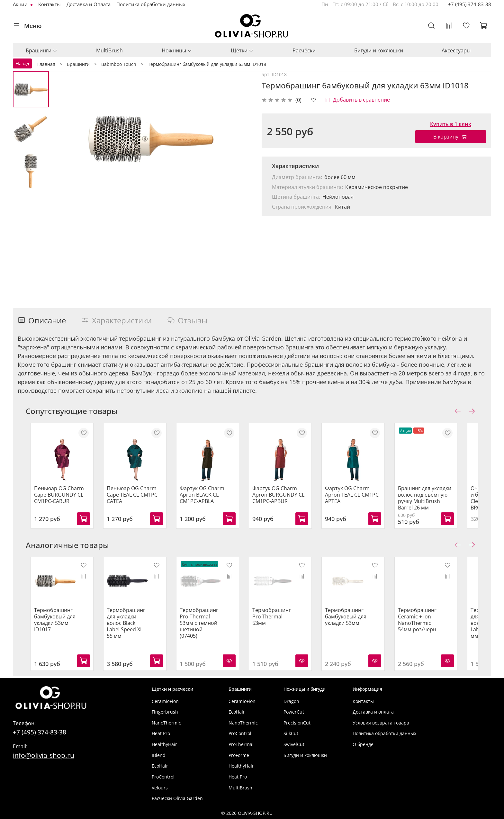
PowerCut (294, 712)
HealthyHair (164, 744)
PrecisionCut (297, 723)
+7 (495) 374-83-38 (470, 4)
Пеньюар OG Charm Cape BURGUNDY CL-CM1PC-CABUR (55, 499)
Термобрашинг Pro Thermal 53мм (283, 622)
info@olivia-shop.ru (44, 755)
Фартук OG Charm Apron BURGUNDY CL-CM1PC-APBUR (287, 499)
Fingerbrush (165, 712)
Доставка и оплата (373, 712)
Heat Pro (161, 734)
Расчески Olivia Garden (177, 799)
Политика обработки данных (151, 4)
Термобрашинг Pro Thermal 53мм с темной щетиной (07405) (206, 628)
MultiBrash (240, 788)
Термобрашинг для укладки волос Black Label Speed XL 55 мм (129, 628)
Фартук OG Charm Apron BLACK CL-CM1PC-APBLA (213, 499)
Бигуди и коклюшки (379, 50)
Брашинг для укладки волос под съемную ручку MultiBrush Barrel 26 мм (443, 502)
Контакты (50, 4)
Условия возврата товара (381, 723)
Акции (21, 4)
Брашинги (42, 50)
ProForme (239, 755)
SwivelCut (294, 744)
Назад (22, 63)
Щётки (242, 50)
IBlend (159, 755)
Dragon (291, 701)
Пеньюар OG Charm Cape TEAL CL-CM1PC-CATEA (133, 499)
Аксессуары (456, 50)
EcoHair (160, 766)
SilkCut (291, 734)
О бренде (363, 744)
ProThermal (241, 744)
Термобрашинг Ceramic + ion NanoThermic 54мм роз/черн (434, 628)
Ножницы (177, 50)
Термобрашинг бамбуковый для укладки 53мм (358, 625)
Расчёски (304, 50)
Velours (160, 788)
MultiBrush (109, 50)
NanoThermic (166, 723)
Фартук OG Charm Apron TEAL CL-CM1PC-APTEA (365, 499)
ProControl (163, 777)
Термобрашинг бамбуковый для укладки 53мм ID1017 (50, 628)
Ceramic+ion (165, 701)
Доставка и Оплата (89, 4)
